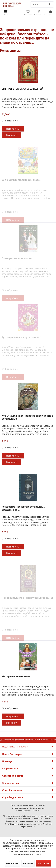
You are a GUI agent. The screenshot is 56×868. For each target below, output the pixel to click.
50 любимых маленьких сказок (21, 180)
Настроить (44, 863)
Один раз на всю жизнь (17, 258)
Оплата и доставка (20, 808)
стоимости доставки (45, 816)
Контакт (37, 811)
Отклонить (12, 863)
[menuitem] (50, 13)
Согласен (28, 863)
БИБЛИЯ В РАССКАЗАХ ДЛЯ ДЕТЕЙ (22, 89)
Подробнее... (13, 129)
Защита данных (37, 808)
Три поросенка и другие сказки (21, 337)
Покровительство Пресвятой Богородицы (28, 598)
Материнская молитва (16, 677)
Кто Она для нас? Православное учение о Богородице (27, 417)
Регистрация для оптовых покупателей (28, 805)
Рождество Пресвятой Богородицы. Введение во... (24, 508)
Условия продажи (23, 811)
